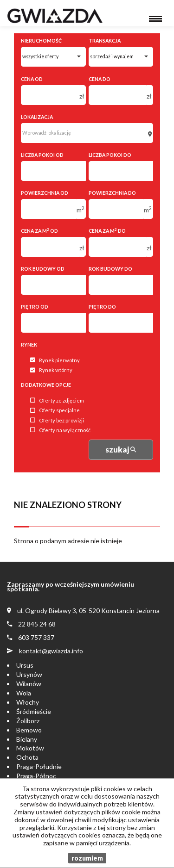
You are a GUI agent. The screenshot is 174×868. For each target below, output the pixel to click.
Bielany (27, 739)
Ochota (27, 757)
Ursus (25, 665)
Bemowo (29, 730)
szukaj (121, 449)
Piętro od (35, 307)
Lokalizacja (37, 117)
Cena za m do (107, 231)
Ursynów (29, 674)
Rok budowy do (110, 269)
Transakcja (105, 41)
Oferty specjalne (55, 411)
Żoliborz (28, 721)
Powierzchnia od (45, 193)
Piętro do (102, 307)
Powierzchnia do (112, 193)
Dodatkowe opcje (46, 385)
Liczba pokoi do (110, 155)
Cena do (100, 79)
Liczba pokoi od (42, 155)
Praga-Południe (39, 766)
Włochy (28, 702)
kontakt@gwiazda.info (51, 651)
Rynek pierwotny (55, 360)
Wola (24, 693)
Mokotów (30, 748)
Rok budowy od (43, 269)
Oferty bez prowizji (57, 420)
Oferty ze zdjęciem (57, 400)
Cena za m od (39, 231)
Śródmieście (34, 711)
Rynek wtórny (51, 370)
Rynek (29, 345)
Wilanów (29, 684)
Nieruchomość (41, 41)
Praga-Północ (36, 776)
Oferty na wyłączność (60, 430)
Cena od (32, 79)
